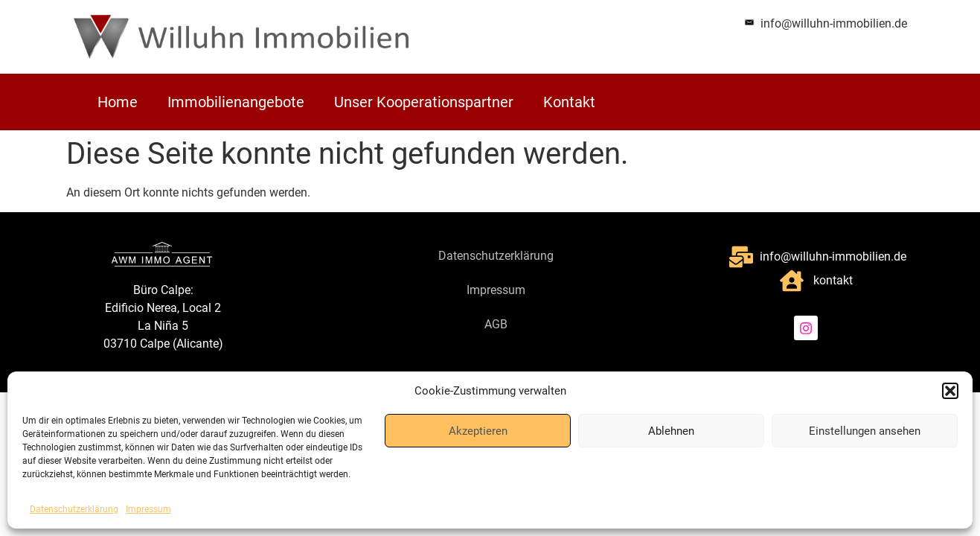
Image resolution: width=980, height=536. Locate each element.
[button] (950, 391)
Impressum (148, 509)
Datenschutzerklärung (74, 509)
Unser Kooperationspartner (424, 102)
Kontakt (569, 102)
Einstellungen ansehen (865, 431)
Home (118, 102)
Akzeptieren (478, 431)
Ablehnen (671, 431)
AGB (496, 324)
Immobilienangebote (236, 102)
